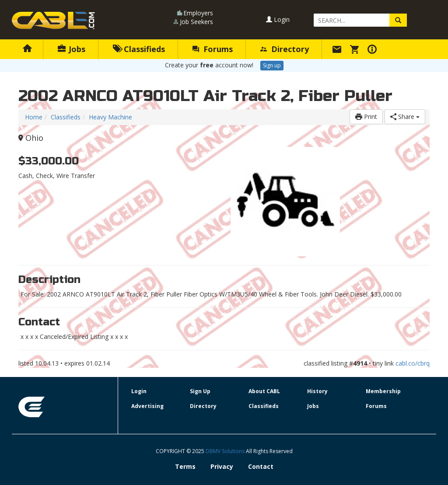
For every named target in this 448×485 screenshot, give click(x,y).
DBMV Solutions (226, 451)
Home (34, 117)
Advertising (147, 406)
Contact (261, 466)
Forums (213, 49)
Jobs (72, 49)
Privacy (222, 466)
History (317, 391)
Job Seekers (196, 22)
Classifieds (139, 49)
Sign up (272, 65)
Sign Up (200, 391)
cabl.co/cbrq (413, 363)
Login (278, 19)
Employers (198, 13)
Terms (185, 466)
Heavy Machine (110, 117)
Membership (383, 391)
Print (366, 117)
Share (405, 117)
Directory (285, 49)
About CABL (264, 391)
